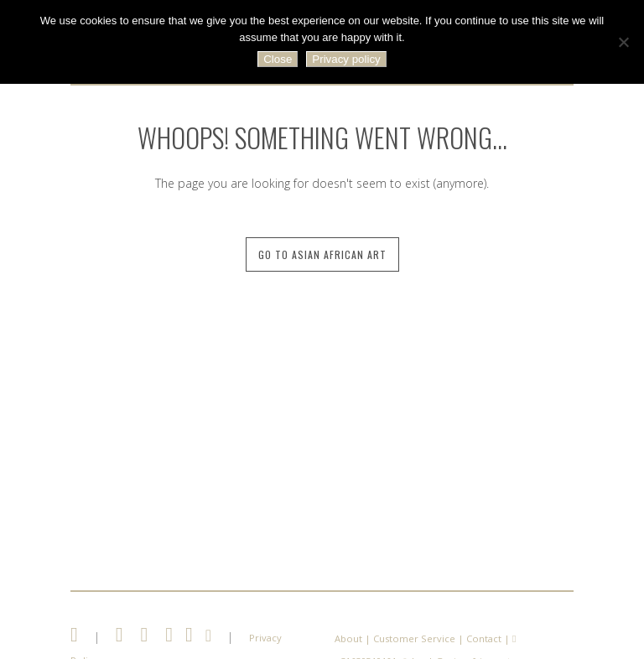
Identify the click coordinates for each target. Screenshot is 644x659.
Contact (484, 638)
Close (278, 59)
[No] (623, 42)
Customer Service (414, 638)
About (348, 638)
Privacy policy (346, 59)
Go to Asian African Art (322, 254)
